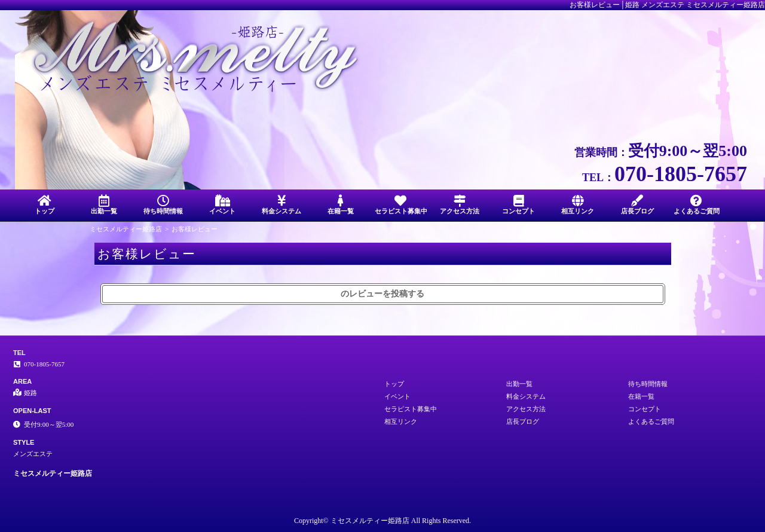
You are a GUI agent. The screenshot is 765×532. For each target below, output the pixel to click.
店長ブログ (637, 205)
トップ (45, 205)
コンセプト (518, 205)
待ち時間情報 (163, 205)
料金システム (282, 205)
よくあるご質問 (697, 205)
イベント (222, 205)
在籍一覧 (341, 205)
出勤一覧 (104, 205)
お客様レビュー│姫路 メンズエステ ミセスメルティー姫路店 (667, 5)
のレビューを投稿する (382, 294)
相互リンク (578, 205)
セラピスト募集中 (401, 205)
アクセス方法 (459, 205)
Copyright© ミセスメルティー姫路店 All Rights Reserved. (382, 521)
